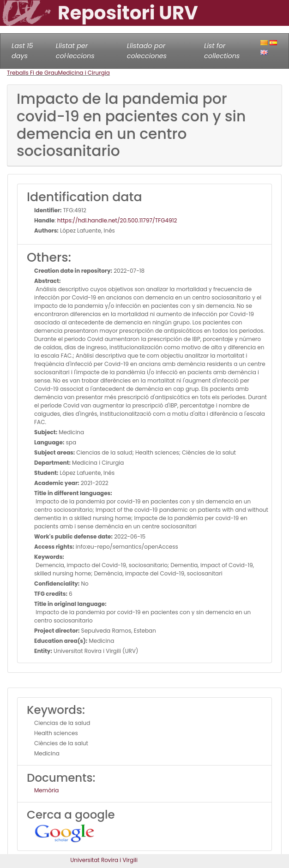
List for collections (222, 51)
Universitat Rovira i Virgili (104, 860)
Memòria (46, 790)
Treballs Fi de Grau (33, 73)
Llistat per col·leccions (75, 51)
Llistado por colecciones (147, 51)
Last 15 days (22, 51)
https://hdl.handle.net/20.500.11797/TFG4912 (117, 220)
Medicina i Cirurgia (84, 73)
